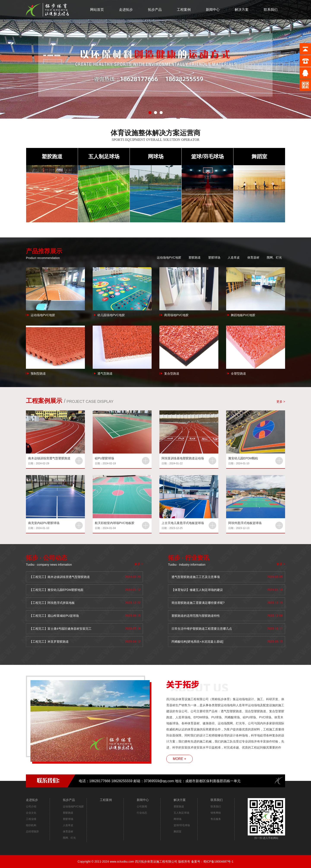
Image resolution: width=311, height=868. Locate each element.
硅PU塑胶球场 (104, 458)
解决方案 (242, 10)
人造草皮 (234, 257)
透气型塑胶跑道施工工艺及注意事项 (196, 577)
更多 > (281, 402)
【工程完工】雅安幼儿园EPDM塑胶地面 (56, 590)
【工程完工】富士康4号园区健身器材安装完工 (60, 629)
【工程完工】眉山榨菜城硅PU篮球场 (54, 616)
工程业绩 (31, 819)
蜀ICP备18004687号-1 (218, 862)
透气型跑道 (105, 374)
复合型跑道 (172, 374)
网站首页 (97, 10)
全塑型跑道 (238, 374)
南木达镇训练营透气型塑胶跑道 (49, 458)
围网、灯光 (274, 257)
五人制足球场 (104, 156)
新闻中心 (213, 10)
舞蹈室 (259, 156)
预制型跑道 (38, 374)
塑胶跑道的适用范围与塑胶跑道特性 (196, 616)
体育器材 (253, 257)
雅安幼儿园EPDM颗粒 (243, 458)
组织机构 (31, 825)
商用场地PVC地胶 (176, 315)
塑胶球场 (214, 257)
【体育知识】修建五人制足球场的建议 (197, 590)
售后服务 (216, 819)
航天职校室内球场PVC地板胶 (115, 523)
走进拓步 (126, 10)
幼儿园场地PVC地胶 (111, 315)
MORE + (179, 759)
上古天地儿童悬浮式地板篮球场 (183, 523)
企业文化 (31, 813)
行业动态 (142, 813)
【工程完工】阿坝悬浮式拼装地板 (52, 603)
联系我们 (271, 10)
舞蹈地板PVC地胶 (243, 315)
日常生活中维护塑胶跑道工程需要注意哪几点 (202, 629)
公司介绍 (31, 807)
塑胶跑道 (52, 156)
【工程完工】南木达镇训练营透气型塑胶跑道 (60, 577)
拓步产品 (155, 10)
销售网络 (216, 813)
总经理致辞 (32, 832)
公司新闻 (142, 807)
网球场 (156, 156)
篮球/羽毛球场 (207, 156)
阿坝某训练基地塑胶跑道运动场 (183, 458)
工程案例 (184, 10)
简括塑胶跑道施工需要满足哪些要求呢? (198, 603)
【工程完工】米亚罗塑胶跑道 (49, 642)
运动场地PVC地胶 (169, 257)
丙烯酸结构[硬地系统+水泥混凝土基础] (197, 642)
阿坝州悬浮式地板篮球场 (245, 523)
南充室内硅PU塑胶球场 (44, 523)
